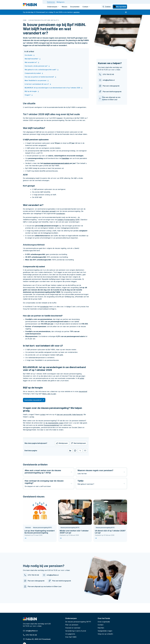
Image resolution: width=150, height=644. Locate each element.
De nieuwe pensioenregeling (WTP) (78, 622)
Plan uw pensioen (72, 625)
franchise (65, 158)
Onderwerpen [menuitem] (52, 7)
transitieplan (61, 213)
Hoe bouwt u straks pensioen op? (37, 66)
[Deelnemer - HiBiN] (30, 5)
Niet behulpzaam (78, 443)
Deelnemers (51, 2)
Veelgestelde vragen (105, 631)
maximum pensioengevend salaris (56, 163)
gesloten (77, 12)
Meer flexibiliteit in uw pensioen (37, 80)
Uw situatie (30, 55)
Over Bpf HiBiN (71, 637)
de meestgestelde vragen (55, 423)
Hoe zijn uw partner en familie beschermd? (41, 77)
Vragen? (29, 95)
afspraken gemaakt (49, 211)
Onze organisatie (104, 622)
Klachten (101, 628)
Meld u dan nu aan (49, 394)
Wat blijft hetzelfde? (33, 59)
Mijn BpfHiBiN (120, 7)
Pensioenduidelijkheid (51, 425)
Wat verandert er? (32, 62)
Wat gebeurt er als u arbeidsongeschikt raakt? (42, 70)
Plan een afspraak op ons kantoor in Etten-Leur (110, 98)
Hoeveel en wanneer (73, 628)
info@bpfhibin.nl (107, 80)
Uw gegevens (70, 634)
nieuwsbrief (83, 391)
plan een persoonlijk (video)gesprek (70, 415)
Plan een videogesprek (109, 86)
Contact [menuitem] (85, 7)
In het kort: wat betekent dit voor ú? (38, 84)
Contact (100, 625)
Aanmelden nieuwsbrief (34, 400)
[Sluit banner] (126, 12)
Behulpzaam (62, 443)
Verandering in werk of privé (76, 631)
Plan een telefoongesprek (110, 92)
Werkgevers (61, 2)
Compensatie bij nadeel (34, 73)
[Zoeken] (107, 7)
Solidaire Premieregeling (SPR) (68, 220)
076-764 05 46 (107, 74)
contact (43, 415)
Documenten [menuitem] (75, 7)
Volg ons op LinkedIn (105, 634)
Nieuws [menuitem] (64, 7)
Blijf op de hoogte (32, 91)
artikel (82, 378)
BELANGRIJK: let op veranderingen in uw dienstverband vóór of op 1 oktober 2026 (54, 88)
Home (25, 20)
